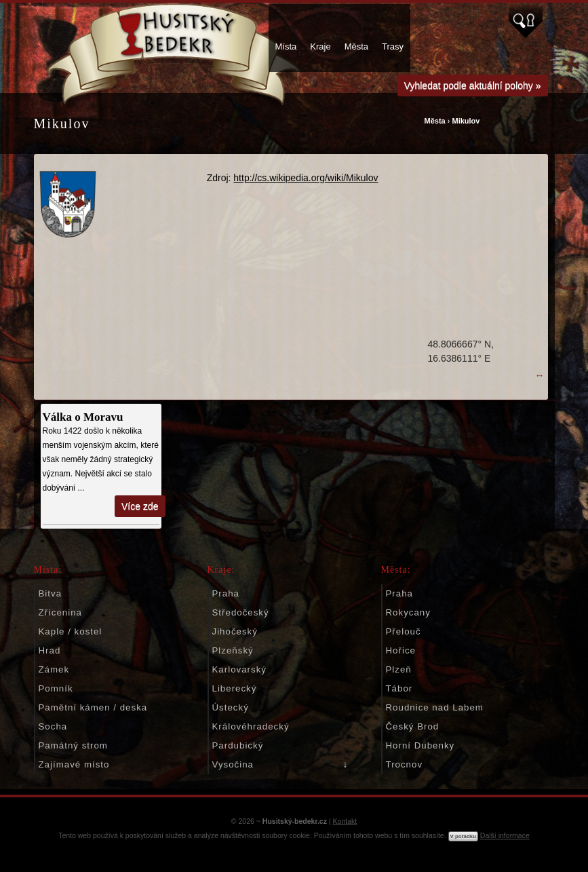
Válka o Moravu (83, 417)
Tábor (399, 688)
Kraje (320, 46)
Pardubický (238, 745)
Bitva (51, 593)
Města (356, 46)
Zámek (54, 669)
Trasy (393, 46)
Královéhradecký (251, 726)
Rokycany (408, 612)
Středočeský (241, 612)
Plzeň (399, 669)
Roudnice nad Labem (435, 707)
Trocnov (405, 764)
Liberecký (235, 688)
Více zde (140, 506)
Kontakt (345, 821)
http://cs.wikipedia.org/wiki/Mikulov (306, 178)
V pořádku (463, 836)
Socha (53, 726)
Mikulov (466, 121)
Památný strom (73, 745)
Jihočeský (235, 631)
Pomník (56, 688)
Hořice (401, 650)
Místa (286, 46)
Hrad (50, 650)
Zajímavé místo (74, 764)
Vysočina (233, 764)
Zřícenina (60, 612)
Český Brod (413, 726)
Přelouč (404, 631)
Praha (226, 593)
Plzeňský (233, 650)
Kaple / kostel (71, 631)
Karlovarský (239, 669)
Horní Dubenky (420, 745)
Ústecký (231, 707)
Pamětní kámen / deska (93, 707)
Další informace (505, 835)
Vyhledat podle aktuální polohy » (473, 86)
